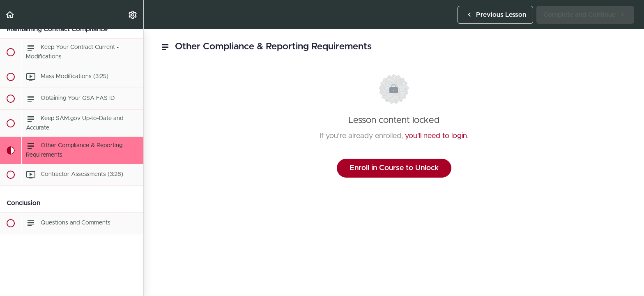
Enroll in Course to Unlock (394, 168)
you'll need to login (436, 136)
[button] (10, 15)
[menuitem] (133, 15)
